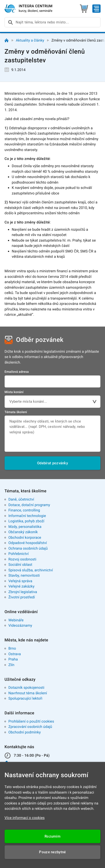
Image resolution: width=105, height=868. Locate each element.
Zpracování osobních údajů (30, 727)
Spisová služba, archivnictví (31, 570)
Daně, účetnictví (21, 499)
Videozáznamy (20, 625)
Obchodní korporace (25, 538)
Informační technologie (27, 516)
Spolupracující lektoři (25, 698)
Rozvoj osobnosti (22, 559)
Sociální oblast (20, 565)
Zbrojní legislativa (23, 592)
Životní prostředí (22, 597)
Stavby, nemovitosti (24, 575)
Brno (12, 648)
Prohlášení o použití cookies (31, 721)
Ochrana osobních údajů (28, 548)
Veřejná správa (20, 581)
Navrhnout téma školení (28, 693)
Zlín (11, 665)
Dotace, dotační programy (29, 505)
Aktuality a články (30, 40)
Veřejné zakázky (21, 586)
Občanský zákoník (23, 532)
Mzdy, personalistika (25, 527)
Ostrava (15, 654)
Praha (13, 659)
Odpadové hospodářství (28, 543)
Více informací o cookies (25, 818)
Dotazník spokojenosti (26, 688)
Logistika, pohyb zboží (26, 521)
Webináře (16, 620)
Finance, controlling (24, 510)
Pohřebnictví (19, 554)
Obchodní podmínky (25, 732)
